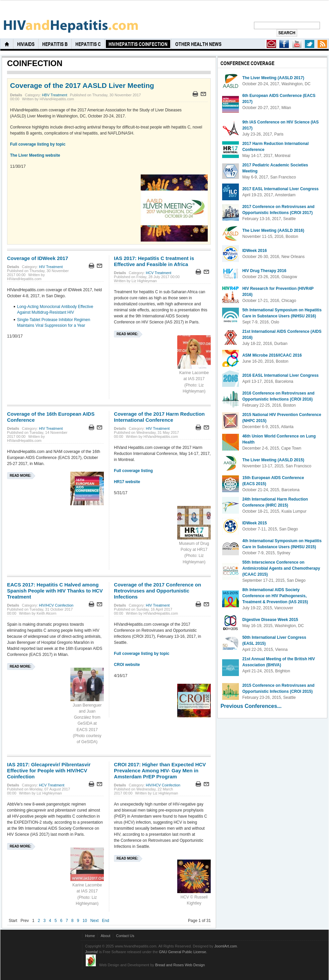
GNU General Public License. (183, 952)
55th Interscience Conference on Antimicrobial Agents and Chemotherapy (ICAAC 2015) (281, 568)
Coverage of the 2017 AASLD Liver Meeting (82, 85)
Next (95, 921)
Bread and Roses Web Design (180, 965)
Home (90, 936)
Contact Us (125, 936)
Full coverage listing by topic (38, 144)
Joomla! (92, 952)
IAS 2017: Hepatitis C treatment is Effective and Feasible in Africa (154, 261)
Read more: (127, 334)
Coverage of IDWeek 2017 (38, 258)
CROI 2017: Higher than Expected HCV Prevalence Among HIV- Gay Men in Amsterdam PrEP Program (160, 770)
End (105, 921)
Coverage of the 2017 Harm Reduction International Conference (159, 417)
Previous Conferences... (251, 706)
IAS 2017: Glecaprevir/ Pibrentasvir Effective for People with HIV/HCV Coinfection (49, 770)
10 (85, 921)
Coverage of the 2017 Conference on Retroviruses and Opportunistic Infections (157, 591)
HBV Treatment (54, 95)
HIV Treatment (51, 267)
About (105, 936)
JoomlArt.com (226, 946)
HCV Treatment (158, 273)
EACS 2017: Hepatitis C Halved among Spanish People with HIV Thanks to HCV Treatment (55, 591)
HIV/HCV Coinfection (56, 605)
